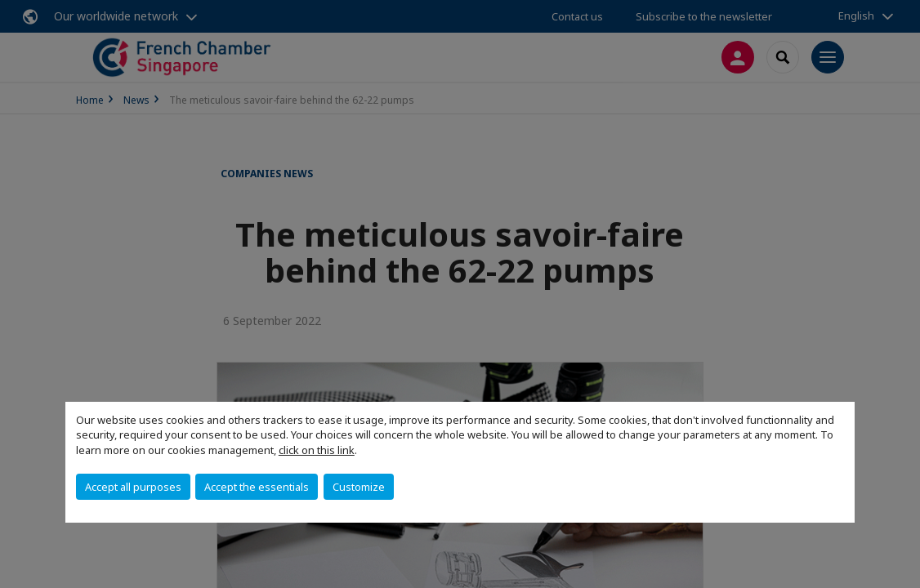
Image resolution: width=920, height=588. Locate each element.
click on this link (317, 450)
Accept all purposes (133, 487)
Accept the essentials (257, 487)
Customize (359, 487)
